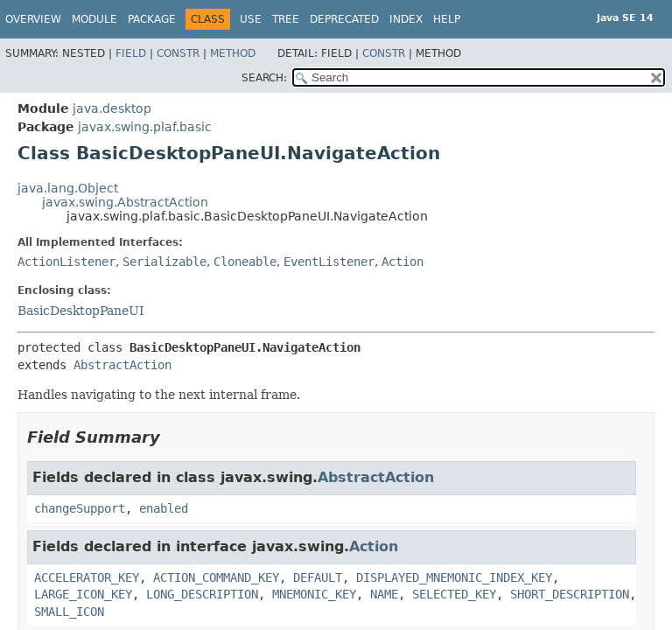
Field (131, 53)
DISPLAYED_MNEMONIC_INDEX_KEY (454, 577)
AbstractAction (122, 365)
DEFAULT (318, 577)
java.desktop (112, 108)
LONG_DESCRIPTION (202, 594)
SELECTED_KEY (454, 594)
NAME (384, 594)
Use (251, 19)
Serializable (164, 262)
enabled (164, 508)
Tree (286, 19)
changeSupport (80, 508)
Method (233, 53)
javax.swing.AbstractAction (125, 202)
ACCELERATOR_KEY (87, 577)
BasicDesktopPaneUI (81, 311)
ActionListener (66, 262)
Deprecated (344, 19)
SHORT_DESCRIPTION (570, 594)
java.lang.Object (68, 188)
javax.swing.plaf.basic (145, 127)
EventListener (329, 262)
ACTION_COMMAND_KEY (216, 577)
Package (152, 19)
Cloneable (245, 262)
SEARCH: (264, 78)
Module (94, 19)
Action (402, 262)
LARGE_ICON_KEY (83, 594)
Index (406, 19)
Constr (178, 53)
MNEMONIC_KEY (314, 594)
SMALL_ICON (69, 612)
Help (447, 19)
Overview (33, 19)
